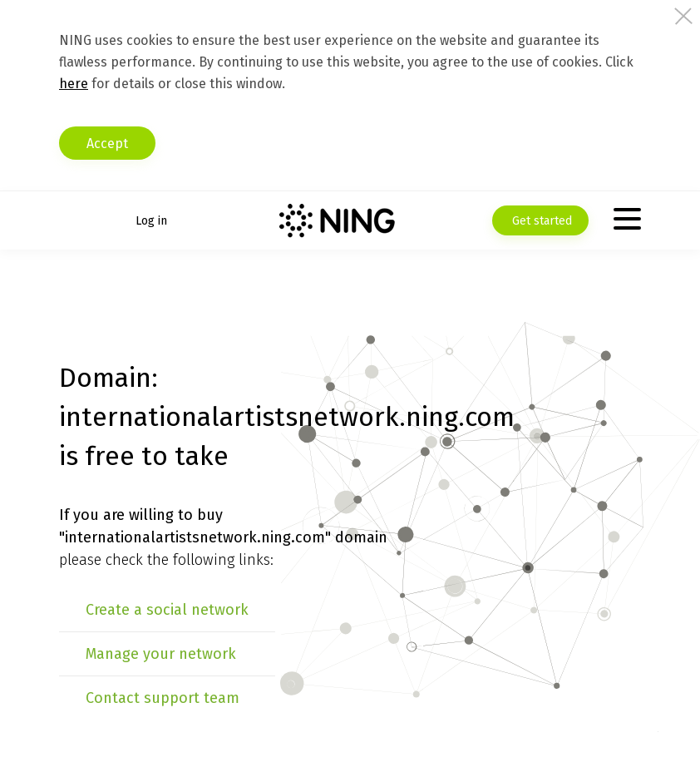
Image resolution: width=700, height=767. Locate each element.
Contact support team (163, 698)
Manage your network (161, 654)
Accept (107, 144)
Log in (151, 221)
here (74, 84)
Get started (540, 221)
